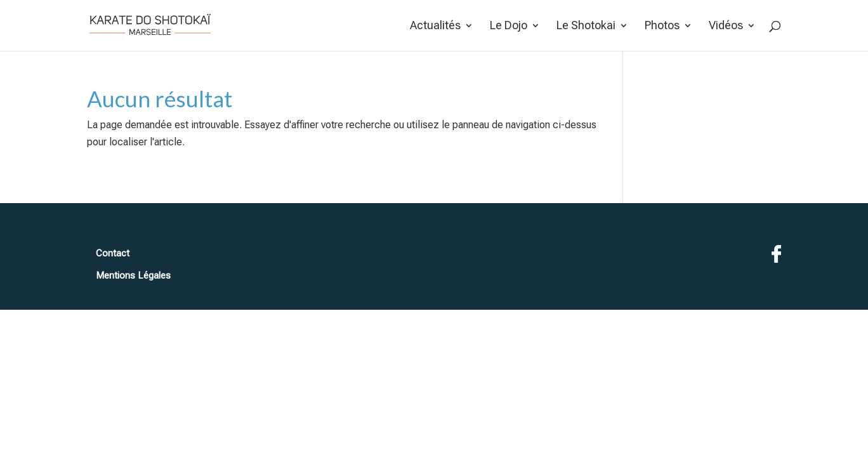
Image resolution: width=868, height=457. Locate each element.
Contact (113, 253)
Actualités (435, 26)
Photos (662, 26)
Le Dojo (509, 26)
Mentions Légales (133, 275)
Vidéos (726, 26)
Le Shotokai (586, 26)
